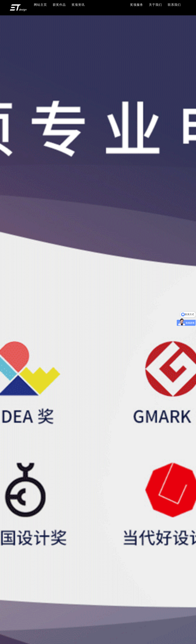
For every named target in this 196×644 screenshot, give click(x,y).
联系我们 (174, 5)
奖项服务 (137, 5)
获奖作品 (59, 5)
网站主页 (40, 5)
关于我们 (155, 5)
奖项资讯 (78, 5)
